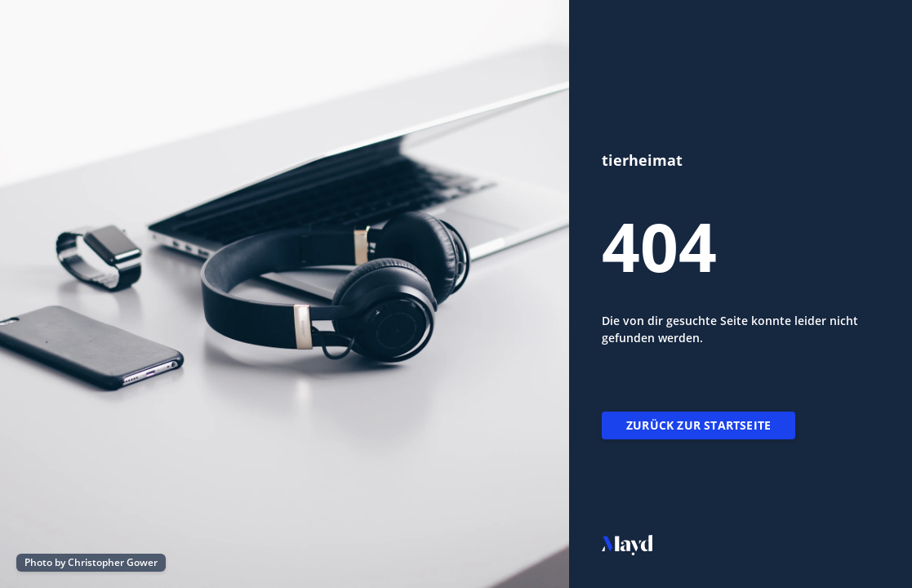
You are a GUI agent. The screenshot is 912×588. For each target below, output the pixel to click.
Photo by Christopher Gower (91, 562)
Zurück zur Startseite (698, 425)
